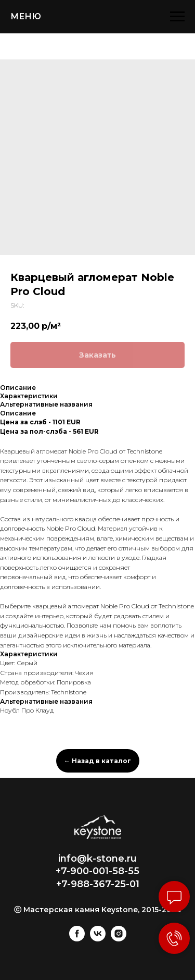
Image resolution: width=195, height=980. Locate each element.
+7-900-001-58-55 (97, 871)
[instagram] (119, 939)
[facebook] (77, 939)
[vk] (98, 939)
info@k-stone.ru (97, 859)
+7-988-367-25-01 (98, 884)
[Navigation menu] (177, 17)
